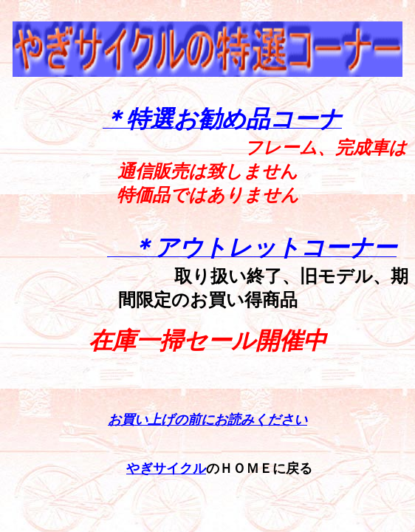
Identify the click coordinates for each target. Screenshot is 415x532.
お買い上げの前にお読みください (207, 420)
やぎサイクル (166, 468)
